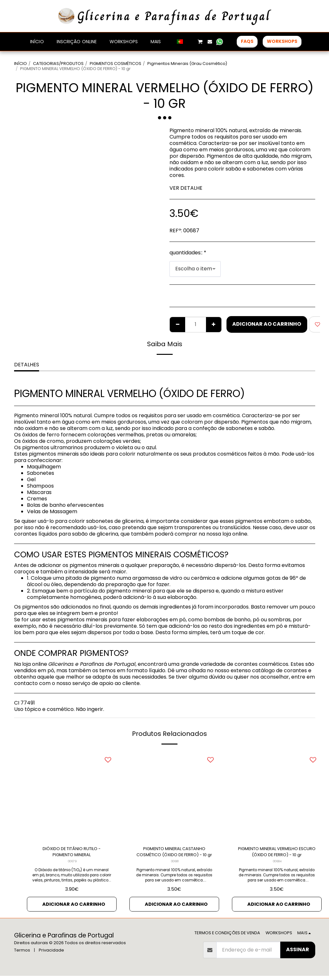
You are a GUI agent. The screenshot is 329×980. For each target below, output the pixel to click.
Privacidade (51, 954)
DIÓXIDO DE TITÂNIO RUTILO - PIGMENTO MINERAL (72, 853)
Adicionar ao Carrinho (267, 324)
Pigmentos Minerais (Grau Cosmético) (187, 64)
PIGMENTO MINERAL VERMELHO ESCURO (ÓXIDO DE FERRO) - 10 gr (277, 853)
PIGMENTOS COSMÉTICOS (115, 64)
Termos (22, 954)
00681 (175, 864)
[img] (72, 796)
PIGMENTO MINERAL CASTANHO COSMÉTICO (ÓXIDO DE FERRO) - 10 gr (174, 853)
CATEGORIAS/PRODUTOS (58, 64)
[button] (190, 42)
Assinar (298, 954)
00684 (277, 864)
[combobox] (195, 269)
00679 (72, 864)
